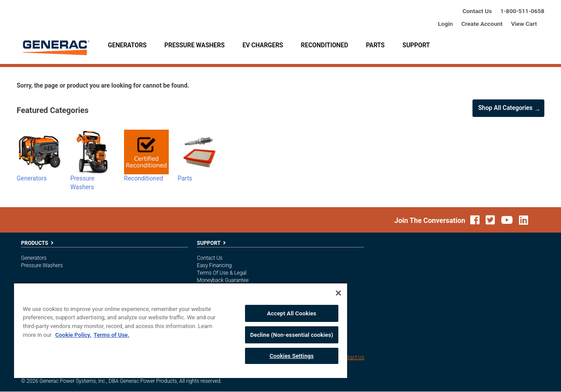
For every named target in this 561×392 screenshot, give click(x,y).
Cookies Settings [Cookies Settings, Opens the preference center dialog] (292, 356)
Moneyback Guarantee (223, 280)
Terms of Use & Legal (222, 273)
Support (416, 45)
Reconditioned (325, 45)
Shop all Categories (505, 108)
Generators (127, 45)
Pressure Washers (194, 45)
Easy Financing (214, 265)
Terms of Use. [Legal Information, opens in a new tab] (111, 335)
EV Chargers (263, 45)
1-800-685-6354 (522, 11)
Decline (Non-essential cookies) (292, 335)
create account (482, 24)
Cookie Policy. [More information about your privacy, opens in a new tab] (73, 335)
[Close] (338, 293)
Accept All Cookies (291, 313)
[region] (181, 330)
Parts (375, 45)
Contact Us (477, 11)
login (445, 24)
